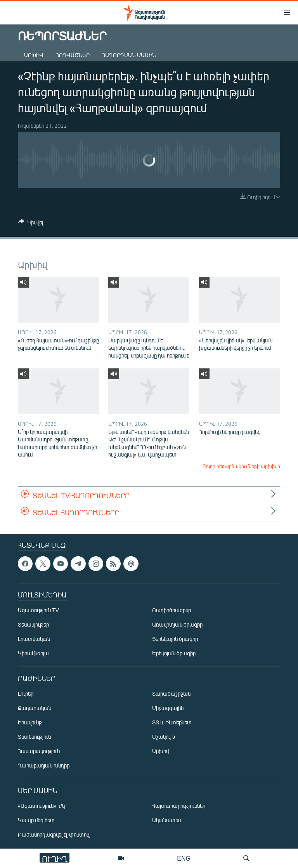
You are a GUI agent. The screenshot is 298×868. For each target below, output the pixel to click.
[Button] (31, 224)
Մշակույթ (164, 737)
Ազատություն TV (38, 610)
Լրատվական (34, 639)
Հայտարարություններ (179, 806)
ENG (184, 858)
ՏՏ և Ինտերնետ (172, 722)
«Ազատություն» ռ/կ (41, 806)
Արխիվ (34, 55)
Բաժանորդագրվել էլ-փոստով (54, 834)
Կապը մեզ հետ (36, 820)
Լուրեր (26, 694)
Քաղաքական (35, 708)
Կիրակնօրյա (33, 653)
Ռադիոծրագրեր (172, 610)
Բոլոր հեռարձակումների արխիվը (241, 466)
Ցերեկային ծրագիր (175, 639)
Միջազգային (168, 708)
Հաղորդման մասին (129, 55)
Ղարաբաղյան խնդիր (44, 765)
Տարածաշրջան (171, 694)
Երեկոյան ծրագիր (174, 653)
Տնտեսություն (34, 737)
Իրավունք (30, 722)
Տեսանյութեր (33, 624)
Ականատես (166, 820)
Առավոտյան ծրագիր (177, 624)
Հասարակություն (39, 751)
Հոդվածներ (73, 55)
